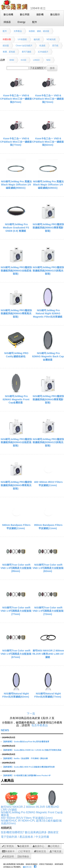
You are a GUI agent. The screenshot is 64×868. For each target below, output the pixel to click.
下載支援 (56, 851)
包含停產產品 (40, 725)
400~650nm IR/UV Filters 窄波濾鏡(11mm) (27, 818)
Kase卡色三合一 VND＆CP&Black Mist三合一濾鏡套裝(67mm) (16, 99)
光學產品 (18, 31)
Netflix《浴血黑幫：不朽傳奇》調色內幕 (31, 758)
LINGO (36, 60)
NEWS (5, 730)
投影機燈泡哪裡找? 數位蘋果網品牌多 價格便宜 (30, 832)
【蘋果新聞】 (8, 742)
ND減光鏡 (51, 39)
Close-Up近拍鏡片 (24, 46)
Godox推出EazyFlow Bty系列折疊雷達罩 (31, 742)
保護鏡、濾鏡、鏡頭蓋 (39, 31)
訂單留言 (24, 851)
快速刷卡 (8, 851)
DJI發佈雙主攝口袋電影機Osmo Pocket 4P (32, 775)
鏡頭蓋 (6, 46)
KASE (24, 60)
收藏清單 (23, 846)
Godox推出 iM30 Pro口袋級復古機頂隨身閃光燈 (34, 767)
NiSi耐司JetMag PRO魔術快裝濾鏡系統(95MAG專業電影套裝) (48, 227)
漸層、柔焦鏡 (9, 52)
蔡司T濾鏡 (27, 52)
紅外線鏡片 (43, 52)
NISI (48, 60)
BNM (12, 60)
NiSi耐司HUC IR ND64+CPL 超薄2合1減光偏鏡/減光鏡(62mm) (31, 822)
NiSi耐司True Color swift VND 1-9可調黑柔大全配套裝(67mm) (16, 654)
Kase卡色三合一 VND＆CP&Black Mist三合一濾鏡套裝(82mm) (48, 142)
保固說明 (8, 856)
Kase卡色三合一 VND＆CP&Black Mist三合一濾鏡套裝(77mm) (16, 142)
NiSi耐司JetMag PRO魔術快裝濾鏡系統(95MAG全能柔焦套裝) (16, 270)
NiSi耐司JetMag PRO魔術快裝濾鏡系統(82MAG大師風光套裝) (48, 442)
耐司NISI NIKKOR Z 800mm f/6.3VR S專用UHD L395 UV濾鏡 (48, 654)
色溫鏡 (42, 46)
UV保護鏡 (22, 39)
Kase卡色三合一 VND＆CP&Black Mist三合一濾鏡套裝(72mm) (48, 99)
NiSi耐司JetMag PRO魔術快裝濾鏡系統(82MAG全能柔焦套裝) (16, 442)
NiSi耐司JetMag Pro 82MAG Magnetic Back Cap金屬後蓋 (48, 356)
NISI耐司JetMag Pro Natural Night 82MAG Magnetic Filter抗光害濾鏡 (48, 314)
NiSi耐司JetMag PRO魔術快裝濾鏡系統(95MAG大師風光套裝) (48, 270)
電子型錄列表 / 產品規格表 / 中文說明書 (25, 837)
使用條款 (23, 856)
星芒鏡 (55, 46)
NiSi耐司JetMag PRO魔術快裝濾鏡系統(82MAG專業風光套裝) (16, 485)
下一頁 (31, 714)
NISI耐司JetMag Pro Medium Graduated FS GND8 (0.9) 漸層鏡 (16, 227)
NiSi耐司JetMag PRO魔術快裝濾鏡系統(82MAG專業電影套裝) (48, 399)
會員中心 (38, 846)
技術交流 (40, 851)
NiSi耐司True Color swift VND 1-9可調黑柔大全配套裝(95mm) (16, 568)
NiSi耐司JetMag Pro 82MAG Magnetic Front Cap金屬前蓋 (16, 399)
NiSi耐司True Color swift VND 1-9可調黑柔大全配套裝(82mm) (48, 568)
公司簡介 (54, 846)
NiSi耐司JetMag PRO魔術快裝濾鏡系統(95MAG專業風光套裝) (16, 314)
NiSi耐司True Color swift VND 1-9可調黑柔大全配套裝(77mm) (16, 611)
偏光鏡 (37, 39)
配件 (5, 31)
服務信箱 (27, 867)
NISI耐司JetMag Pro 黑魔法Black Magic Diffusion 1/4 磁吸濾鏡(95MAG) (16, 185)
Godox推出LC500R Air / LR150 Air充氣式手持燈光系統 (37, 750)
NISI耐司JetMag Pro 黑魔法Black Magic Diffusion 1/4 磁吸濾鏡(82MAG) (48, 185)
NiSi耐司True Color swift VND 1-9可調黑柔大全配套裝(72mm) (48, 611)
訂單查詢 (8, 846)
